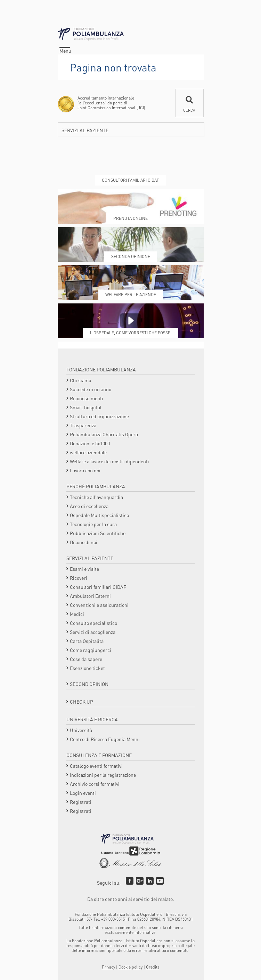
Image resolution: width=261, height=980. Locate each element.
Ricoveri (79, 578)
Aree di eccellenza (89, 506)
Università (81, 730)
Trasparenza (83, 425)
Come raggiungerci (91, 650)
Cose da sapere (86, 659)
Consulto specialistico (93, 623)
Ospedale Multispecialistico (99, 515)
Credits (153, 967)
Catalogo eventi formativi (96, 766)
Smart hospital (86, 407)
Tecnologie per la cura (93, 524)
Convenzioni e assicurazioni (99, 605)
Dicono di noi (84, 542)
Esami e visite (84, 569)
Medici (77, 614)
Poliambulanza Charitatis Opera (104, 434)
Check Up (81, 702)
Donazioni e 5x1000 (90, 443)
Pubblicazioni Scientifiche (98, 533)
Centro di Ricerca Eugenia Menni (105, 739)
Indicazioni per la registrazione (103, 775)
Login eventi (83, 793)
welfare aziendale (88, 452)
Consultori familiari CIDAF (98, 587)
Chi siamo (80, 380)
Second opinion (89, 684)
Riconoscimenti (87, 398)
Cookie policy (130, 967)
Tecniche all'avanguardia (96, 497)
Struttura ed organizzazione (99, 416)
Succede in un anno (91, 389)
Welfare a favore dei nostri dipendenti (109, 461)
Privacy (108, 967)
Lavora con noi (85, 470)
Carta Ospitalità (87, 641)
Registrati (81, 802)
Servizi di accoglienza (93, 632)
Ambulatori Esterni (90, 596)
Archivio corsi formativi (95, 784)
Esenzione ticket (87, 668)
